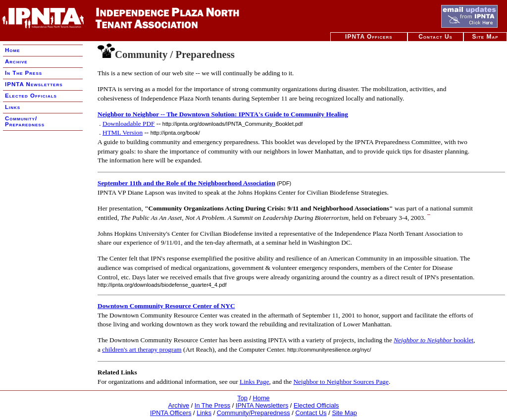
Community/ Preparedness (25, 121)
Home (13, 50)
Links (13, 107)
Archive (16, 61)
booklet (463, 340)
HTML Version (123, 132)
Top (242, 398)
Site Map (485, 37)
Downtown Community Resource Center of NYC (166, 306)
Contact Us (435, 37)
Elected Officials (31, 96)
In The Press (24, 73)
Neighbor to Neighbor (423, 340)
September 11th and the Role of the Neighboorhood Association (186, 183)
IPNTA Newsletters (34, 84)
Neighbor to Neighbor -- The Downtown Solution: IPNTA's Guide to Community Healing (223, 114)
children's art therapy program (142, 349)
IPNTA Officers (369, 37)
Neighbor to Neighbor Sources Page (341, 382)
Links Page (254, 382)
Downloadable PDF (129, 124)
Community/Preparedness (253, 413)
